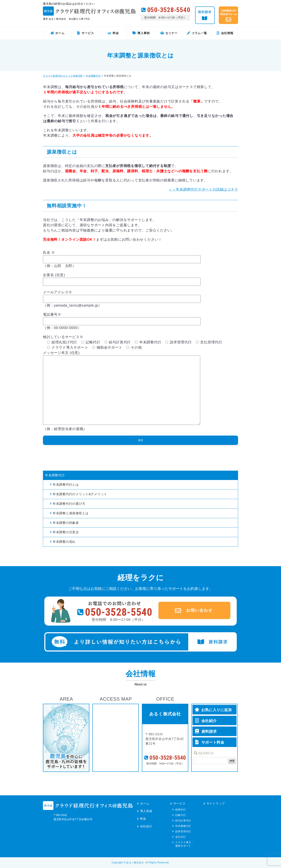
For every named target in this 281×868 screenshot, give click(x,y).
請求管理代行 (183, 831)
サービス (179, 803)
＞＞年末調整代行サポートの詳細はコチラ (203, 189)
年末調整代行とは (66, 485)
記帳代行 (181, 815)
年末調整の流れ (64, 542)
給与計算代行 (183, 821)
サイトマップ (216, 803)
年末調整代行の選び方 (69, 504)
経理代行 (181, 810)
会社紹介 (146, 826)
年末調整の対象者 (66, 523)
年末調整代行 (55, 475)
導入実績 (146, 811)
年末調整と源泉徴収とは (71, 513)
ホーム (145, 803)
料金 (143, 819)
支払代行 (181, 837)
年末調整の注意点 (66, 532)
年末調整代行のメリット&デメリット (80, 494)
